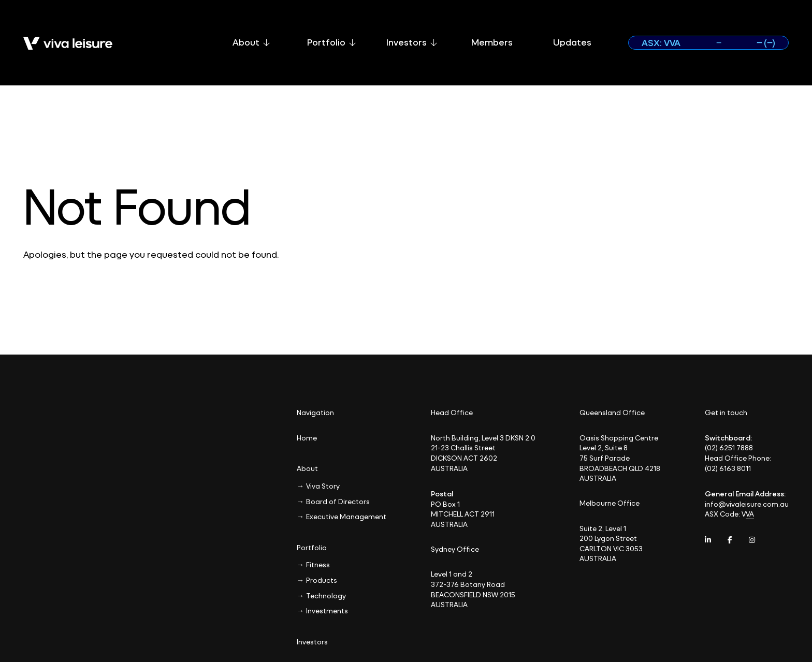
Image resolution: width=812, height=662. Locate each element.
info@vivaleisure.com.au (747, 504)
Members (492, 42)
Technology (326, 595)
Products (322, 580)
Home (307, 438)
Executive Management (346, 516)
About (251, 42)
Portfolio (331, 42)
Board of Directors (338, 501)
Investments (327, 610)
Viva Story (323, 486)
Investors (412, 42)
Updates (572, 42)
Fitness (318, 564)
